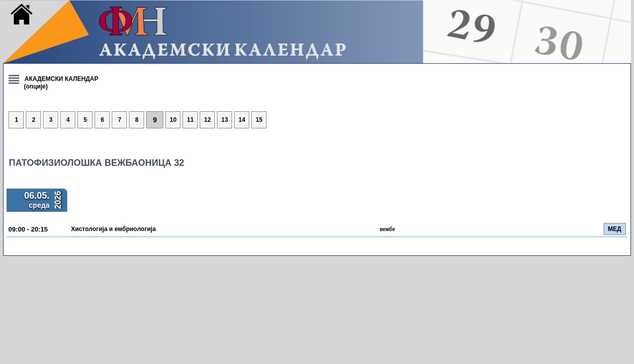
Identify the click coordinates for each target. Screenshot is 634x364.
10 (352, 121)
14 (420, 121)
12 (386, 121)
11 (369, 121)
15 (437, 121)
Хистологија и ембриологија (301, 230)
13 (403, 121)
